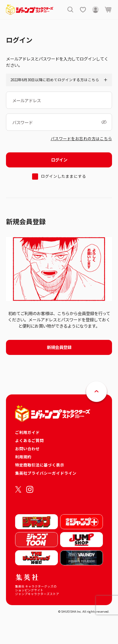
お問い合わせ (27, 449)
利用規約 (23, 457)
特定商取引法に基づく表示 (40, 465)
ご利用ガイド (27, 432)
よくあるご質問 (29, 440)
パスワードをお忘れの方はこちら (81, 138)
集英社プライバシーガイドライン (46, 473)
